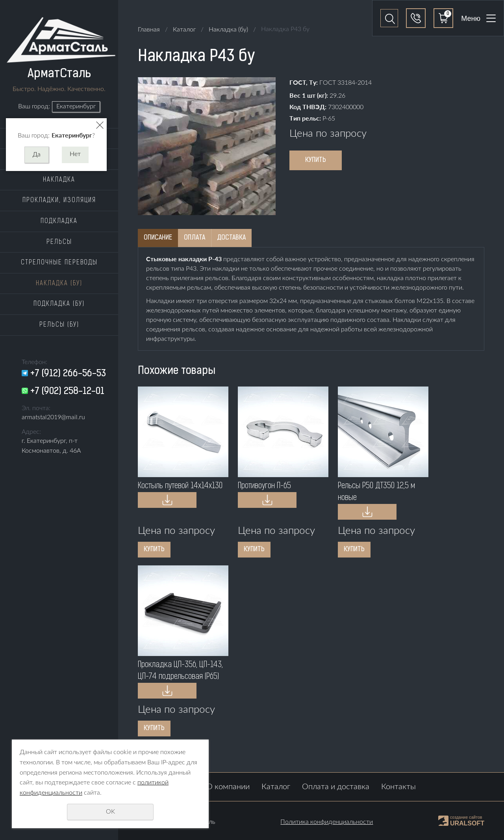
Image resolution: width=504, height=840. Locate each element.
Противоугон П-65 (264, 486)
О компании (228, 787)
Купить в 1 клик (167, 500)
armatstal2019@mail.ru (53, 417)
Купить (316, 160)
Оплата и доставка (336, 787)
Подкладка (59, 221)
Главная (149, 30)
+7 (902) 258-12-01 (67, 392)
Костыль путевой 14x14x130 (180, 486)
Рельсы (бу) (59, 325)
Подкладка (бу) (59, 304)
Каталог (184, 30)
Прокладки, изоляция (59, 201)
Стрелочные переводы (59, 263)
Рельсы (59, 242)
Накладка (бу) (59, 284)
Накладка (59, 180)
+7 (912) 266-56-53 (68, 374)
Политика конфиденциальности (327, 822)
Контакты (398, 787)
